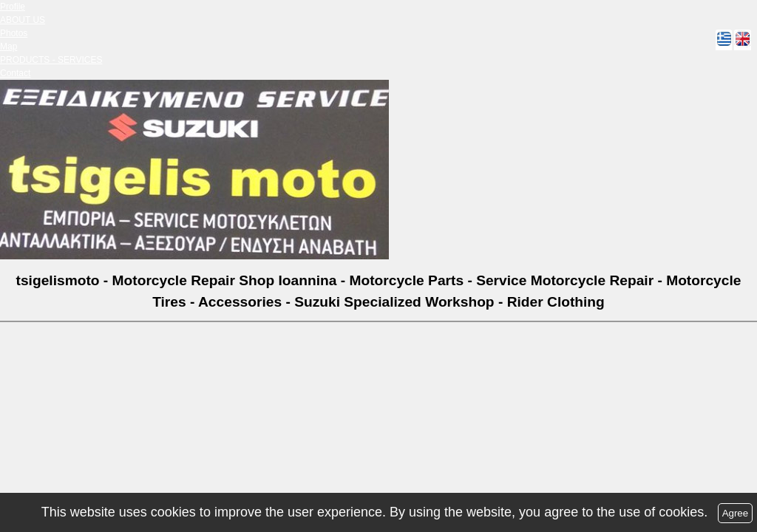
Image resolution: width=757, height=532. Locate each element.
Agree (736, 513)
